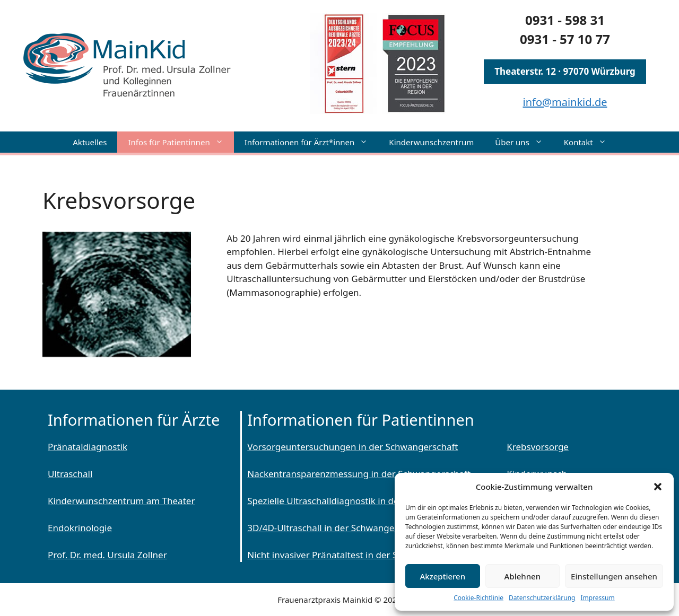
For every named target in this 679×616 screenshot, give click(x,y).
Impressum (597, 598)
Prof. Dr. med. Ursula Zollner (107, 555)
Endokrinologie (80, 528)
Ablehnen (523, 576)
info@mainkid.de (565, 102)
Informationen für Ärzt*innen (312, 142)
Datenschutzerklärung (542, 598)
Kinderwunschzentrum (431, 142)
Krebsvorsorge (538, 447)
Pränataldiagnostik (88, 447)
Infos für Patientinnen (181, 142)
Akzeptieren (442, 576)
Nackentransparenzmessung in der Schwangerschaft (359, 474)
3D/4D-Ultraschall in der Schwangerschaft (335, 528)
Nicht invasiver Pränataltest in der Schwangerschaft (356, 555)
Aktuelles (90, 142)
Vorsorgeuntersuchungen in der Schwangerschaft (352, 447)
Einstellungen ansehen (614, 576)
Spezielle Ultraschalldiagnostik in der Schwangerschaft (362, 501)
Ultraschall (70, 474)
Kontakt (590, 142)
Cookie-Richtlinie (478, 598)
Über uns (524, 142)
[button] (658, 487)
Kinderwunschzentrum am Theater (121, 501)
